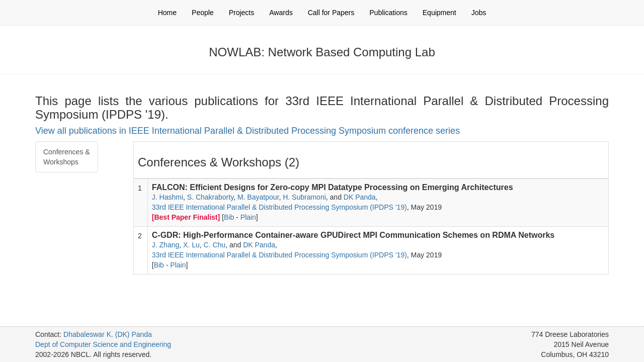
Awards (281, 13)
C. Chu (215, 245)
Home (167, 13)
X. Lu (191, 245)
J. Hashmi (168, 197)
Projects (242, 13)
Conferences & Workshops (67, 157)
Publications (388, 13)
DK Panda (360, 197)
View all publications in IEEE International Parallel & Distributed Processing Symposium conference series (248, 131)
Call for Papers (331, 13)
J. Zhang (166, 245)
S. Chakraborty (210, 197)
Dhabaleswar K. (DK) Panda (108, 334)
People (203, 13)
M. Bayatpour (258, 197)
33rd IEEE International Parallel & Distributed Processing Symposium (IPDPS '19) (279, 207)
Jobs (479, 13)
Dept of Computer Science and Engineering (103, 344)
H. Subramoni (304, 197)
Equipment (439, 13)
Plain (248, 217)
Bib (229, 217)
